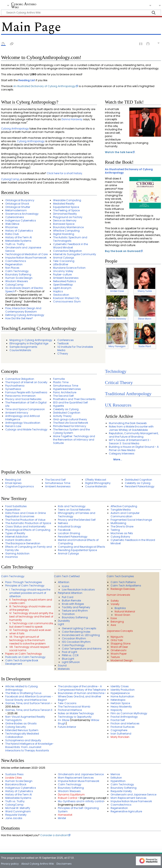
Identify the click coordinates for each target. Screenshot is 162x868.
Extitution (116, 778)
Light (61, 624)
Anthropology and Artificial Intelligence (23, 418)
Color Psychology (73, 645)
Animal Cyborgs (64, 258)
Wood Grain (122, 615)
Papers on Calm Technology (24, 654)
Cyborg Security (16, 727)
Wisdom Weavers (17, 281)
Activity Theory (62, 416)
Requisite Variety (16, 815)
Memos (115, 774)
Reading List (27, 80)
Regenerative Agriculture (126, 811)
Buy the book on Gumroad (123, 251)
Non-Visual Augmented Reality (25, 717)
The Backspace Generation (23, 543)
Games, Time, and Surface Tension (28, 703)
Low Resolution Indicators (78, 590)
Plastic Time (61, 382)
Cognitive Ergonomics (20, 486)
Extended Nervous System (22, 730)
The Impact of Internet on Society (26, 382)
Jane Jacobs (14, 818)
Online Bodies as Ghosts (21, 723)
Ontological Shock (17, 204)
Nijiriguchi (117, 637)
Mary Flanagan (117, 346)
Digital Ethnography (98, 483)
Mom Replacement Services (76, 778)
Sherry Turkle (145, 291)
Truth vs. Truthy (15, 244)
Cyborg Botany (120, 537)
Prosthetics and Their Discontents (74, 399)
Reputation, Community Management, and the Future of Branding (134, 435)
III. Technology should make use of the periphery (30, 608)
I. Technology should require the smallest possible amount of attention (30, 593)
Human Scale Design (19, 278)
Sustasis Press (14, 774)
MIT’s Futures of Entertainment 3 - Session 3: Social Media (130, 442)
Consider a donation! (54, 835)
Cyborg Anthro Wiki (24, 6)
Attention (64, 582)
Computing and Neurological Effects (82, 547)
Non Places (12, 268)
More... (118, 459)
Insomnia (11, 557)
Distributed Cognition (67, 413)
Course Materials (20, 350)
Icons (66, 586)
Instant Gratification (18, 540)
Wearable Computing (67, 200)
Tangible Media (121, 510)
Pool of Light (70, 652)
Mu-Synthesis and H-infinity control (81, 801)
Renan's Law (13, 426)
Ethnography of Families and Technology (77, 515)
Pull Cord (68, 597)
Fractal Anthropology (124, 717)
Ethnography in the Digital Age (29, 343)
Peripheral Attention (70, 593)
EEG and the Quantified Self (70, 402)
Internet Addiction (17, 537)
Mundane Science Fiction (69, 268)
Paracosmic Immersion (20, 396)
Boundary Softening (18, 274)
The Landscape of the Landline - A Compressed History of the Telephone (82, 688)
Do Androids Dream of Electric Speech (24, 290)
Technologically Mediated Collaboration (22, 735)
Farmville (59, 379)
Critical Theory (119, 383)
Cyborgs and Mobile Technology (26, 429)
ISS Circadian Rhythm (76, 642)
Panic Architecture (65, 392)
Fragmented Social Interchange (131, 520)
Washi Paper (119, 654)
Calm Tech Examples (120, 576)
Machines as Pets (122, 533)
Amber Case (117, 291)
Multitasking (118, 523)
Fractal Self (118, 720)
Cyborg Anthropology (15, 129)
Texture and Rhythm (75, 611)
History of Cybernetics (19, 231)
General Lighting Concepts (79, 628)
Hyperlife (58, 406)
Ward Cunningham (18, 811)
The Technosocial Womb (74, 707)
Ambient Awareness (66, 278)
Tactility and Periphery (76, 607)
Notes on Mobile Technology (76, 713)
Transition (68, 614)
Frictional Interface (70, 710)
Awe (113, 625)
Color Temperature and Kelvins (82, 649)
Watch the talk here (118, 152)
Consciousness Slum (67, 301)
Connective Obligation (68, 251)
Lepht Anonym (62, 288)
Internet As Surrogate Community (75, 254)
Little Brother (61, 264)
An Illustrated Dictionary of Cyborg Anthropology (44, 86)
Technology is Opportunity (75, 717)
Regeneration (14, 264)
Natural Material (125, 611)
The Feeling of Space (66, 210)
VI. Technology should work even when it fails (30, 632)
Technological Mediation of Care (26, 254)
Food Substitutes (16, 506)
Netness (63, 523)
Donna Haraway (72, 119)
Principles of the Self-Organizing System (78, 810)
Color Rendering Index (76, 632)
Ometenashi (118, 650)
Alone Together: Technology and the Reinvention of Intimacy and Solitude (74, 440)
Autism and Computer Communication (125, 515)
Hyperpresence (120, 693)
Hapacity (116, 710)
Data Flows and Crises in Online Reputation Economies (25, 515)
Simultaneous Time (66, 386)
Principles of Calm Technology (25, 586)
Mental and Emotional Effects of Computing (78, 542)
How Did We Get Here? (19, 318)
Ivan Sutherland (121, 734)
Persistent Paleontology (140, 486)
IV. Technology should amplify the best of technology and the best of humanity (31, 617)
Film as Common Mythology (129, 713)
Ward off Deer (119, 647)
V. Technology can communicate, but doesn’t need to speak (31, 625)
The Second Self (63, 396)
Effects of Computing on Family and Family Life (29, 548)
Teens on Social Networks (74, 510)
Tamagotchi (13, 720)
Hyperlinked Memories (67, 389)
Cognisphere (119, 730)
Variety (115, 604)
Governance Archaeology (22, 214)
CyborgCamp (10, 179)
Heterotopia (118, 700)
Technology (116, 371)
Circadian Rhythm (74, 638)
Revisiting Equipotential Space (77, 550)
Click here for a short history (64, 173)
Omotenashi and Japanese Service (23, 249)
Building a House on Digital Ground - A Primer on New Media (134, 448)
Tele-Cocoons (67, 703)
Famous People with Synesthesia (26, 392)
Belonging (117, 622)
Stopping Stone (120, 644)
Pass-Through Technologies (24, 582)
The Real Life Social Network (71, 423)
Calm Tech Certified (67, 576)
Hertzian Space (120, 703)
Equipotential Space (66, 207)
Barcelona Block (16, 784)
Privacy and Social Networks (23, 399)
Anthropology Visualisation (23, 423)
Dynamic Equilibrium (71, 795)
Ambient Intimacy (17, 413)
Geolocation (61, 295)
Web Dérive (12, 224)
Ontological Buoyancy (20, 200)
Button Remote (71, 600)
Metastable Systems (18, 241)
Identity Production (123, 690)
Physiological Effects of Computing (28, 530)
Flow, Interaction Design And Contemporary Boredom (23, 310)
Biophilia (120, 608)
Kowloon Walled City (66, 298)
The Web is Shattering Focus (23, 693)
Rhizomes (12, 227)
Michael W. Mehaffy (18, 808)
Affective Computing (66, 231)
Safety (115, 601)
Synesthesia (13, 389)
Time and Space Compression (25, 409)
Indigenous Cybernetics (21, 220)
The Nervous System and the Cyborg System (71, 431)
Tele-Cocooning (64, 261)
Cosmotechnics (16, 261)
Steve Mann (145, 319)
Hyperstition (13, 510)
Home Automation (122, 696)
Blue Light (68, 659)
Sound (62, 665)
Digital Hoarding (64, 234)
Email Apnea (13, 483)
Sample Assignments (23, 347)
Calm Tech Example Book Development (22, 662)
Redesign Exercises (123, 589)
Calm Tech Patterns (123, 582)
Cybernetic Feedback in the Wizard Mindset (70, 246)
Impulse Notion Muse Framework (26, 258)
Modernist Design (122, 660)
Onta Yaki (117, 640)
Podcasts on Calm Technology (25, 657)
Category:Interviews (122, 454)
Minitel (62, 818)
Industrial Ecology (70, 526)
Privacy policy (10, 864)
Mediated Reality (64, 204)
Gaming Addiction (17, 553)
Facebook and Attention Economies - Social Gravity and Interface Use (29, 698)
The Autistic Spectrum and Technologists (70, 239)
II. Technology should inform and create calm (31, 601)
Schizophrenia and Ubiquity (23, 740)
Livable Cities (14, 778)
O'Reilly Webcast (96, 480)
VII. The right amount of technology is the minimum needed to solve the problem (27, 640)
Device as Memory (65, 220)
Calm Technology (17, 271)
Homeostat (65, 815)
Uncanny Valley (63, 271)
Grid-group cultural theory (70, 419)
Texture (115, 657)
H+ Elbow (64, 720)
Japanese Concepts (120, 631)
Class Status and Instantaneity (25, 526)
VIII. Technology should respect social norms (29, 649)
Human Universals (118, 595)
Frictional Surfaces (123, 727)
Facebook (64, 530)
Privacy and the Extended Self (77, 520)
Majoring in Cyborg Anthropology (31, 340)
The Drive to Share (122, 526)
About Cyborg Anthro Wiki (38, 864)
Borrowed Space (64, 224)
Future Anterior (67, 727)
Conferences (66, 340)
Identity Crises (120, 686)
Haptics (58, 291)
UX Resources (118, 405)
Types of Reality (15, 533)
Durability (64, 621)
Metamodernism (16, 210)
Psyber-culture (62, 274)
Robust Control (68, 798)
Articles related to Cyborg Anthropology (21, 688)
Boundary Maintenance (68, 227)
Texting (115, 530)
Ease (114, 618)
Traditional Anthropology (128, 394)
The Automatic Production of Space (28, 523)
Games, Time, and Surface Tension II (29, 710)
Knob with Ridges (73, 604)
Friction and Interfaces (125, 723)
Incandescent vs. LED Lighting (81, 635)
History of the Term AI (19, 237)
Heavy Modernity (121, 707)
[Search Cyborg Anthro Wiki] (81, 12)
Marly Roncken (120, 737)
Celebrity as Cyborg (66, 409)
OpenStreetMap (63, 285)
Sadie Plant (145, 346)
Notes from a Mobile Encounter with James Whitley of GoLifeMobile (131, 428)
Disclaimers (64, 864)
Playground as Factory (68, 217)
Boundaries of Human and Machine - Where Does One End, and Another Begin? (82, 696)
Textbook (63, 343)
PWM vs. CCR (70, 655)
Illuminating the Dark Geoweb (128, 423)
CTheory (63, 354)
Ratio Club (12, 234)
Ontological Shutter (18, 207)
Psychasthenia (15, 386)
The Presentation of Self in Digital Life (26, 404)
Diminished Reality (65, 214)
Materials (64, 669)
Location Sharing (69, 533)
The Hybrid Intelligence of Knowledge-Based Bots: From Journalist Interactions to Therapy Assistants (29, 747)
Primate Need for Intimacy (70, 426)
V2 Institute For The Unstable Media (75, 348)
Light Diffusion (71, 662)
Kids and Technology (72, 506)
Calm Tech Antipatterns (126, 586)
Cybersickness (15, 217)
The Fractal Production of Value (25, 520)
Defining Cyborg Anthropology (25, 315)
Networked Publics (65, 281)
